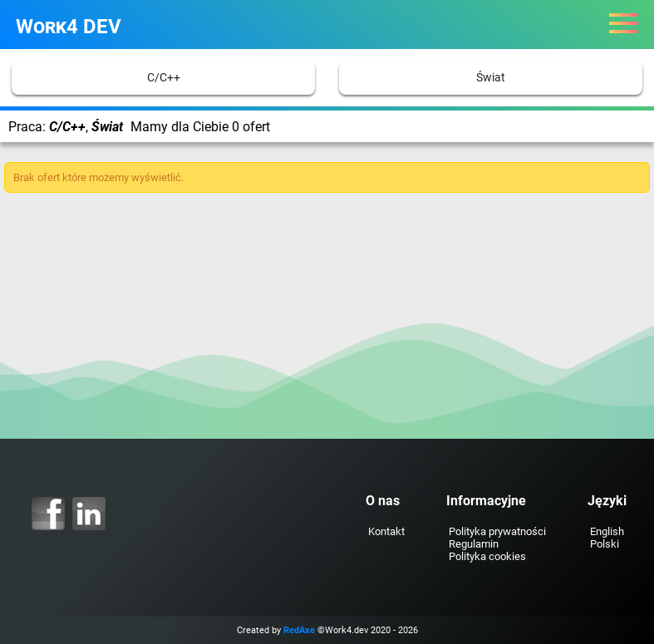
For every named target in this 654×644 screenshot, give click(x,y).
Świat (491, 78)
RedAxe (299, 630)
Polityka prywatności (497, 531)
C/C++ (164, 78)
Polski (605, 544)
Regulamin (474, 544)
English (607, 531)
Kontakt (386, 531)
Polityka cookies (487, 556)
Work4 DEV (69, 27)
